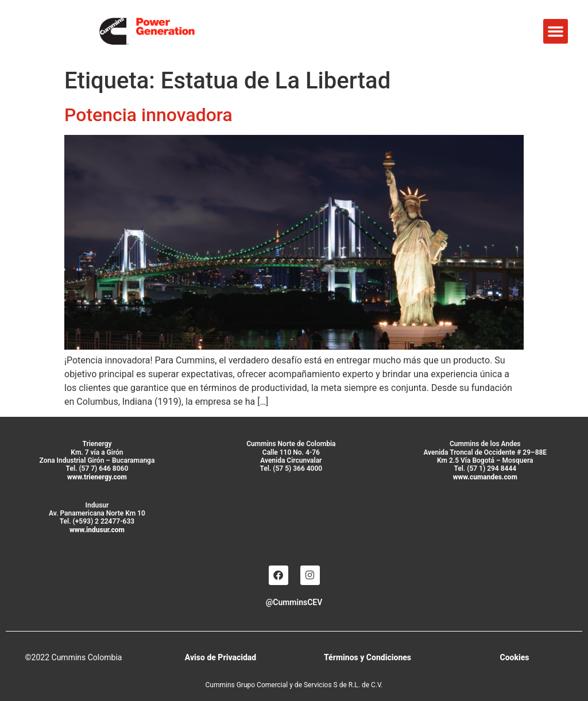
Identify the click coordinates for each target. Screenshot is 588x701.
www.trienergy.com (97, 477)
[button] (556, 32)
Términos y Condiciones (367, 657)
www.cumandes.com (485, 477)
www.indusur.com (97, 530)
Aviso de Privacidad (220, 657)
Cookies (514, 657)
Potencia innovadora (148, 115)
